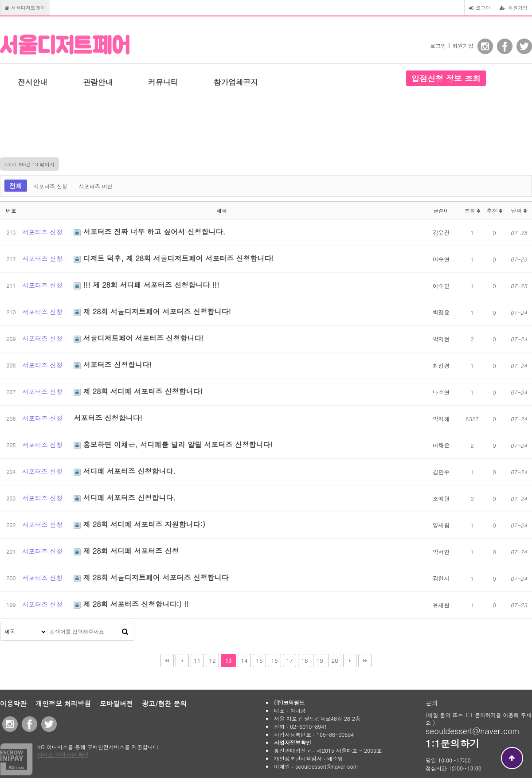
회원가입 (514, 8)
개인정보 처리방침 (63, 703)
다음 (350, 661)
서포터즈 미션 (96, 186)
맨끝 (365, 661)
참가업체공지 (236, 82)
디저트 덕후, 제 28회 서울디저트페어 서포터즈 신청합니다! (174, 258)
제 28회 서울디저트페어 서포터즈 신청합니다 (151, 577)
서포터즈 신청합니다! (113, 365)
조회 (472, 210)
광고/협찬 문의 (164, 703)
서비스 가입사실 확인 (63, 754)
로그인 (480, 8)
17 (289, 660)
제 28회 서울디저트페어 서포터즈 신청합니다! (152, 311)
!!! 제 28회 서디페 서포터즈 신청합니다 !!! (146, 285)
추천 (494, 210)
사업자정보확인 (293, 742)
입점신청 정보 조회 (446, 78)
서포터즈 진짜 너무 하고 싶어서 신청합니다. (149, 232)
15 (259, 660)
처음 (167, 661)
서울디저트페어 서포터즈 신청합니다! (139, 338)
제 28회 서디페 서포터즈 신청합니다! (138, 391)
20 (334, 660)
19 (319, 660)
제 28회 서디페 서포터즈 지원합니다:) (139, 524)
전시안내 (33, 82)
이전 (182, 661)
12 (212, 660)
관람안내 (98, 82)
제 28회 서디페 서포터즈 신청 (126, 551)
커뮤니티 (163, 82)
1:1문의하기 (452, 743)
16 (274, 660)
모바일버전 (116, 703)
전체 (16, 186)
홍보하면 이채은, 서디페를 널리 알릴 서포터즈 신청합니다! (173, 444)
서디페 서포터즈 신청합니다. (125, 471)
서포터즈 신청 (51, 186)
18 (304, 660)
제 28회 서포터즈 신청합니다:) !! (131, 604)
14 (244, 660)
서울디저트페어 (25, 8)
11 (197, 660)
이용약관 (13, 703)
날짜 (518, 210)
